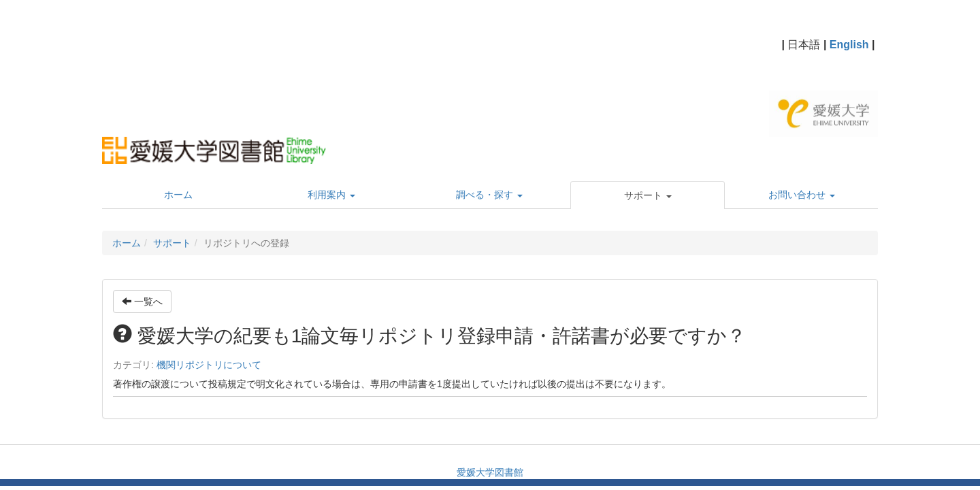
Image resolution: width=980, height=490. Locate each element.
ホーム (127, 243)
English (849, 45)
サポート (172, 243)
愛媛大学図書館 (490, 472)
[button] (648, 195)
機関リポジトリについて (209, 365)
